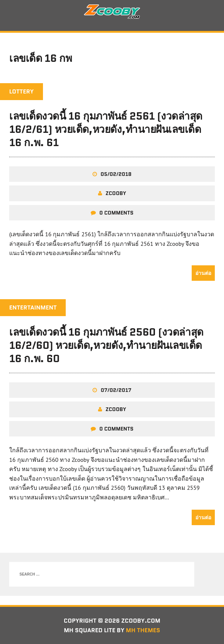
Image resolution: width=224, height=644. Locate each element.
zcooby (116, 193)
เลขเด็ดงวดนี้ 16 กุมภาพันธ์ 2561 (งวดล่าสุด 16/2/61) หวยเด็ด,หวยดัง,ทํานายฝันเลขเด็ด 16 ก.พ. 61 (106, 129)
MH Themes (143, 630)
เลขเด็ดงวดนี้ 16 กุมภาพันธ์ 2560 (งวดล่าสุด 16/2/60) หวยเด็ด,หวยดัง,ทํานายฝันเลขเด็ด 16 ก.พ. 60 (106, 345)
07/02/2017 (116, 390)
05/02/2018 (116, 174)
